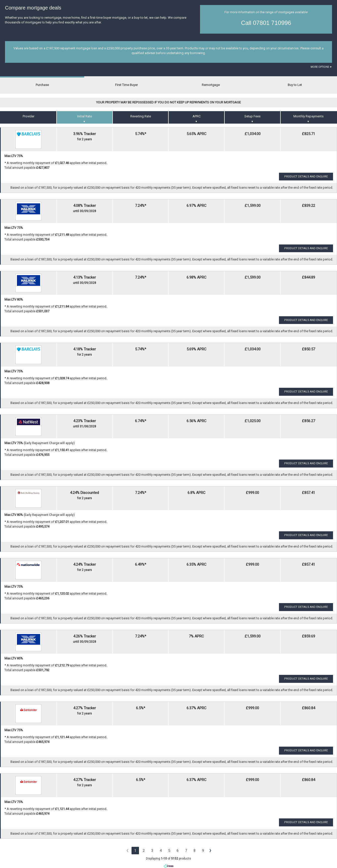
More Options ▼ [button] (321, 67)
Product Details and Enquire (306, 177)
